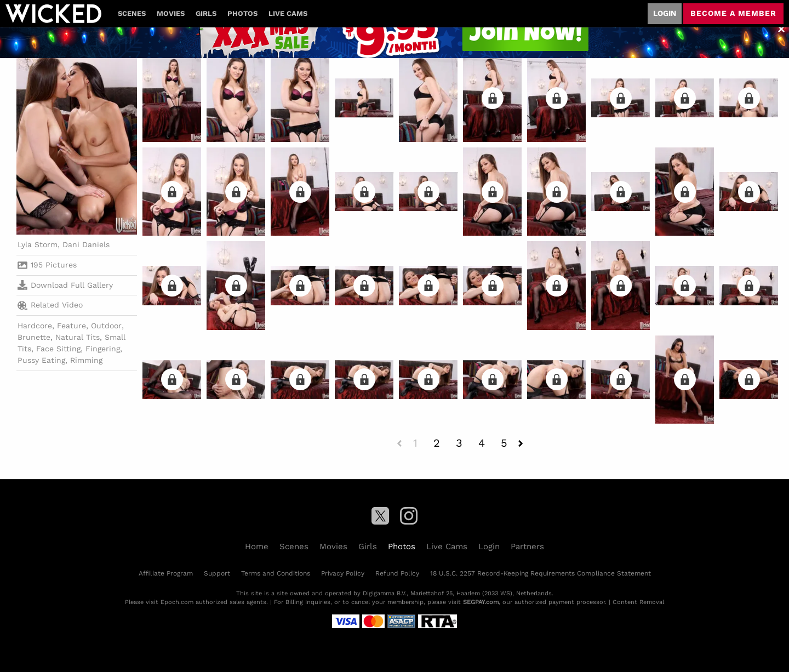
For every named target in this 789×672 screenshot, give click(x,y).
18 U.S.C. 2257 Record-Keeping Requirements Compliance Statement (541, 573)
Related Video (50, 305)
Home (257, 546)
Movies (171, 13)
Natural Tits (78, 337)
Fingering (103, 349)
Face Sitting (58, 349)
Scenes (132, 13)
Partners (527, 546)
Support (217, 573)
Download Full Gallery (65, 285)
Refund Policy (397, 573)
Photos (242, 13)
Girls (206, 13)
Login (665, 13)
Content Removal (638, 602)
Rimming (86, 360)
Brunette (34, 337)
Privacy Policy (343, 573)
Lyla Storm (38, 244)
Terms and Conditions (276, 573)
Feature (72, 326)
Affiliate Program (166, 573)
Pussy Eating (41, 360)
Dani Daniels (86, 244)
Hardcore (35, 326)
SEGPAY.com (481, 602)
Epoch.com (177, 602)
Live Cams (288, 13)
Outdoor (106, 326)
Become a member (733, 13)
